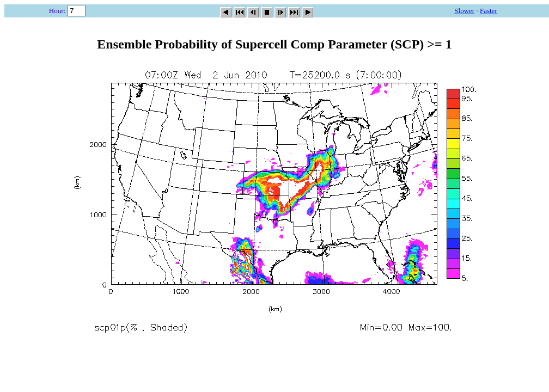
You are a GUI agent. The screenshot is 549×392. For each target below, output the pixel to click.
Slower (464, 11)
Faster (489, 11)
